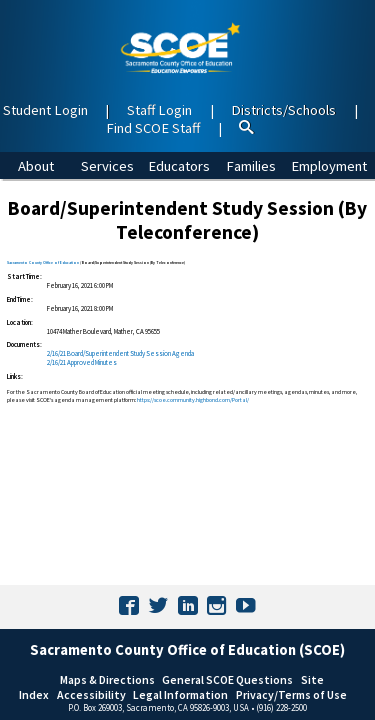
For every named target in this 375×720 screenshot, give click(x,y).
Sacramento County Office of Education (43, 262)
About (36, 166)
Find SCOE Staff (153, 128)
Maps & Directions (107, 679)
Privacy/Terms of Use (291, 694)
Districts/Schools (283, 110)
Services (107, 166)
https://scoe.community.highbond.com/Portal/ (193, 400)
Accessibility (91, 694)
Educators (179, 166)
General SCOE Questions (227, 679)
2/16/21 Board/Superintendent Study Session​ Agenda (120, 353)
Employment (329, 166)
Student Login (45, 110)
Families (251, 166)
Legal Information (180, 694)
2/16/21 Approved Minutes (82, 362)
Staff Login (159, 110)
